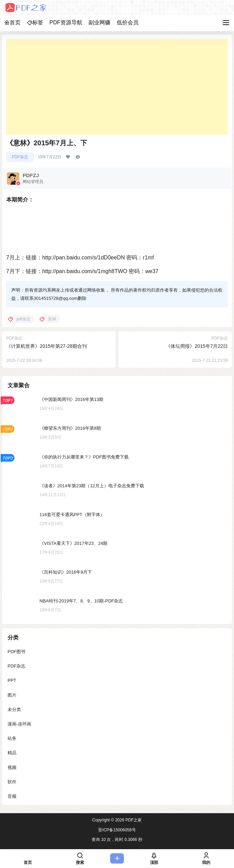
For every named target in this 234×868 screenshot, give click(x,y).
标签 (35, 22)
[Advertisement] (117, 87)
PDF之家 (133, 820)
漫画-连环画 (19, 724)
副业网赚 (100, 22)
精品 (12, 753)
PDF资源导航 (66, 22)
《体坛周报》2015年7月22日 (197, 346)
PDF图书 (16, 652)
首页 (12, 22)
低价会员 (128, 22)
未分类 (14, 709)
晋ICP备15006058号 (117, 830)
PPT (12, 680)
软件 (12, 781)
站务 (12, 738)
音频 (12, 796)
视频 (12, 767)
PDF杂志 (20, 157)
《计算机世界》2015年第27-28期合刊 (46, 346)
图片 (12, 695)
